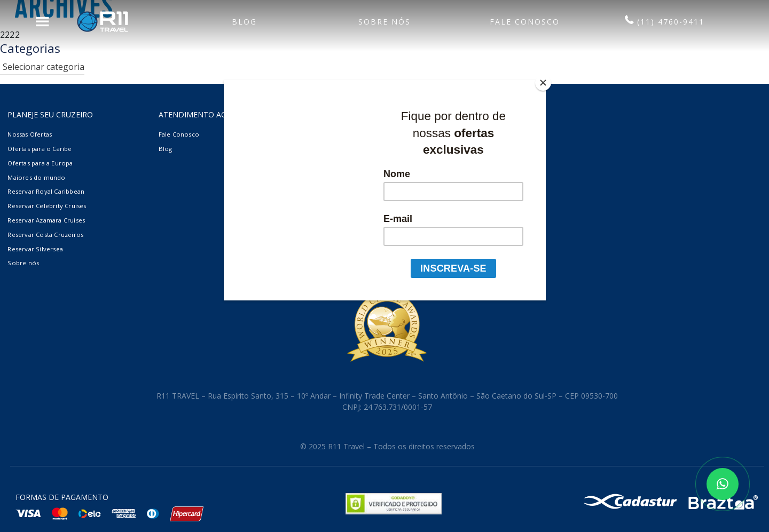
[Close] (543, 83)
